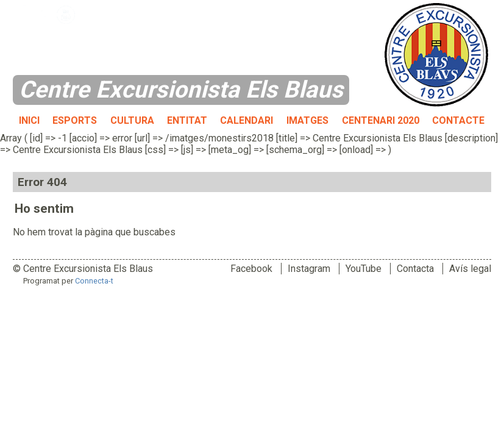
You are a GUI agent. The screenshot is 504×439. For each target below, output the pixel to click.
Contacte (458, 120)
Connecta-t (94, 281)
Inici (29, 120)
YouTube (364, 269)
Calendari (247, 120)
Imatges (307, 120)
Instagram (309, 269)
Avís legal (470, 269)
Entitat (187, 120)
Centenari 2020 (381, 120)
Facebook (251, 269)
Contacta (415, 269)
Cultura (132, 120)
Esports (75, 120)
